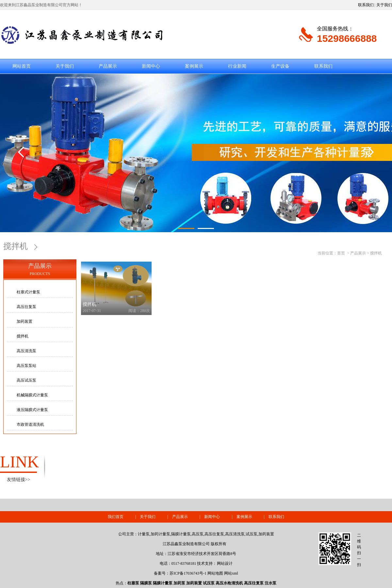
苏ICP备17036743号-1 (188, 573)
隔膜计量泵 (163, 583)
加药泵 (179, 583)
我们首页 (116, 517)
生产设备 (280, 66)
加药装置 (24, 321)
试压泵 (209, 583)
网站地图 (215, 573)
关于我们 (384, 5)
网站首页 (22, 66)
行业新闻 (237, 66)
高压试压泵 (26, 380)
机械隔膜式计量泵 (32, 395)
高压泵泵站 (26, 366)
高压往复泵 (26, 307)
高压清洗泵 (26, 351)
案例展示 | (253, 517)
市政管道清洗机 (30, 424)
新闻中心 (151, 66)
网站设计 (225, 563)
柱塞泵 (133, 583)
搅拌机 (20, 246)
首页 (341, 253)
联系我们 (366, 5)
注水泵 (270, 583)
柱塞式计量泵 (28, 292)
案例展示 (194, 66)
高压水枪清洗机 (229, 583)
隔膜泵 (146, 583)
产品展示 (108, 66)
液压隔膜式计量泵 (32, 410)
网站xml (231, 573)
